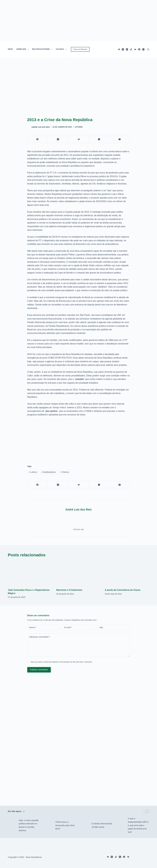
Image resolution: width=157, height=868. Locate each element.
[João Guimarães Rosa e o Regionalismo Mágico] (30, 573)
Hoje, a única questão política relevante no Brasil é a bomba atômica (29, 825)
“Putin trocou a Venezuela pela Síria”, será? (65, 825)
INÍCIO (10, 49)
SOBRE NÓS (23, 49)
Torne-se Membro (80, 49)
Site (101, 627)
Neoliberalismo (49, 472)
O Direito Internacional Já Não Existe (102, 825)
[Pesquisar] (148, 49)
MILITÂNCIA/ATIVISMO (43, 49)
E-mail (68, 628)
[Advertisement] (79, 439)
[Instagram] (143, 49)
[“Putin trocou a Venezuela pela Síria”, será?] (48, 825)
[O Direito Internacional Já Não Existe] (85, 825)
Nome (33, 628)
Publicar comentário (39, 670)
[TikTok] (131, 49)
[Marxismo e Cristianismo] (78, 573)
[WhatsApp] (99, 139)
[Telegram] (119, 49)
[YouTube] (127, 49)
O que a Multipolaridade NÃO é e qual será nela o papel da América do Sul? (138, 825)
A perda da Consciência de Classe (123, 590)
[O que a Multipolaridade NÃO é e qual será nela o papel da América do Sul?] (121, 825)
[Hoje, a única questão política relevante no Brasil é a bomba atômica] (12, 825)
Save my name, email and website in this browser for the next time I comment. (61, 662)
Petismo (65, 472)
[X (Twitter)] (123, 49)
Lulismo (33, 472)
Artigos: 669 (79, 529)
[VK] (135, 49)
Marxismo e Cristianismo (69, 590)
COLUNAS (62, 49)
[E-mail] (120, 139)
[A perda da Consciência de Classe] (127, 573)
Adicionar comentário (40, 637)
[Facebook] (139, 49)
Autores (79, 127)
